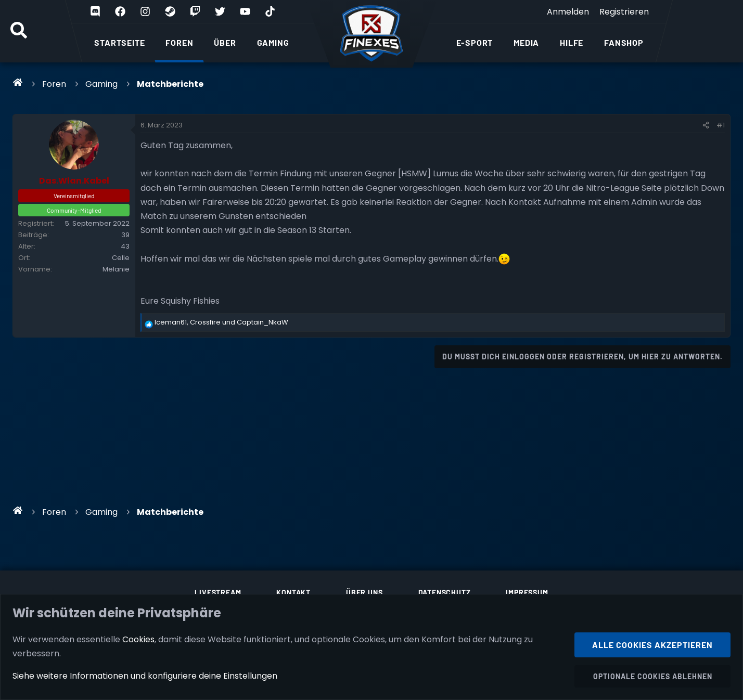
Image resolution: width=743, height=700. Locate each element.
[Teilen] (706, 125)
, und (221, 322)
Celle (121, 258)
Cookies (138, 639)
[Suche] (19, 31)
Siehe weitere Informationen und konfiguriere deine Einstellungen (145, 676)
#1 (721, 125)
